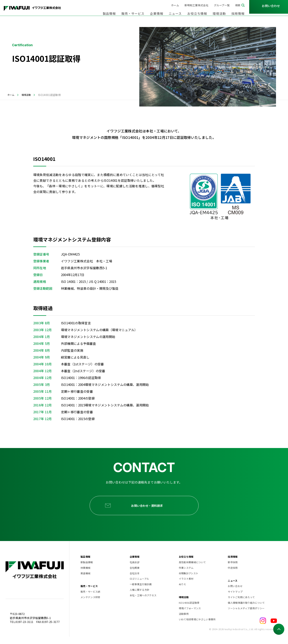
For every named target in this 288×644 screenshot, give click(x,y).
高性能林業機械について (192, 569)
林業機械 (85, 575)
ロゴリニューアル (139, 586)
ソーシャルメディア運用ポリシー (246, 615)
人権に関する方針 (140, 597)
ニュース (183, 11)
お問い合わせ (235, 593)
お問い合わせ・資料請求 (149, 509)
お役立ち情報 (202, 11)
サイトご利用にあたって (241, 604)
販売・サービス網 (90, 599)
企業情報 (166, 11)
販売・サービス (145, 11)
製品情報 (124, 11)
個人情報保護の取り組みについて (246, 610)
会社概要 (135, 575)
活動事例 (184, 621)
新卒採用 (233, 569)
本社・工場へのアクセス (143, 602)
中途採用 (233, 575)
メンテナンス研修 (90, 604)
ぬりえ (183, 591)
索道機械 (85, 580)
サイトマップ (235, 599)
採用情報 (239, 11)
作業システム (186, 575)
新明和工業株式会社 (196, 5)
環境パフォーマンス (190, 615)
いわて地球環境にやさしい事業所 (197, 626)
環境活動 (222, 11)
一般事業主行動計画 (141, 591)
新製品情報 (87, 569)
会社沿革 (135, 580)
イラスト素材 (186, 586)
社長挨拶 (135, 569)
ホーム (175, 5)
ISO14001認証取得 (189, 610)
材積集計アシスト (189, 580)
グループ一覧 (222, 5)
